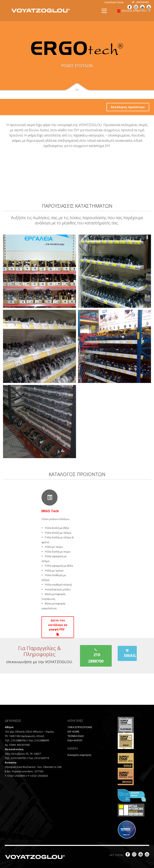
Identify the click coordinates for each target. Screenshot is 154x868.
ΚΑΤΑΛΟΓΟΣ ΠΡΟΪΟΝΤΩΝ (77, 474)
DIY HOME (73, 732)
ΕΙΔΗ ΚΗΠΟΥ (75, 740)
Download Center (114, 2)
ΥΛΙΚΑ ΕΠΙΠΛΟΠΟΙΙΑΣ (80, 727)
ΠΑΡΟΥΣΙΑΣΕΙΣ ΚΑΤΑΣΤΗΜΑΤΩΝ (77, 206)
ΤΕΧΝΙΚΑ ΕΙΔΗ (76, 736)
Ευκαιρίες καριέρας (79, 755)
